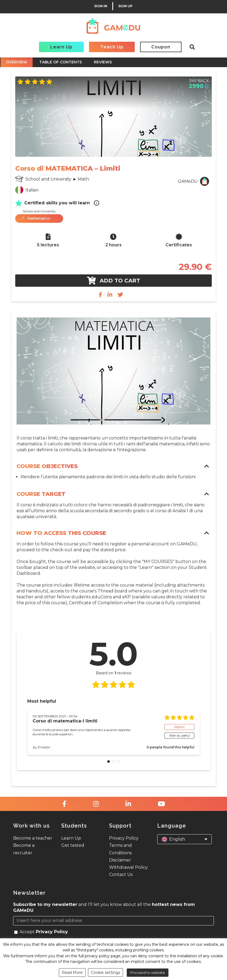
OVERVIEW (17, 62)
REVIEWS (103, 62)
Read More (72, 973)
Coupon (161, 47)
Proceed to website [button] (148, 973)
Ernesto (44, 747)
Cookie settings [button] (105, 973)
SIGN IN (101, 6)
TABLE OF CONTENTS (61, 62)
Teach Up (112, 47)
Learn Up (61, 47)
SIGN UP (125, 6)
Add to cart (113, 281)
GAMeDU (187, 181)
